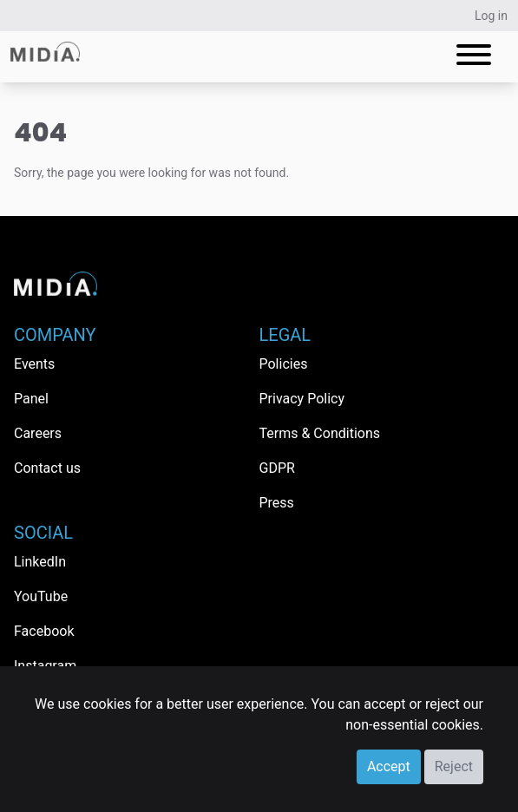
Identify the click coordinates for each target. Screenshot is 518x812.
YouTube (41, 596)
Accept (389, 766)
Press (277, 503)
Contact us (47, 468)
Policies (284, 364)
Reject (454, 766)
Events (34, 364)
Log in (491, 16)
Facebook (44, 631)
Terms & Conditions (320, 433)
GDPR (277, 468)
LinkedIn (40, 562)
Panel (31, 399)
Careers (38, 433)
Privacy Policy (302, 399)
